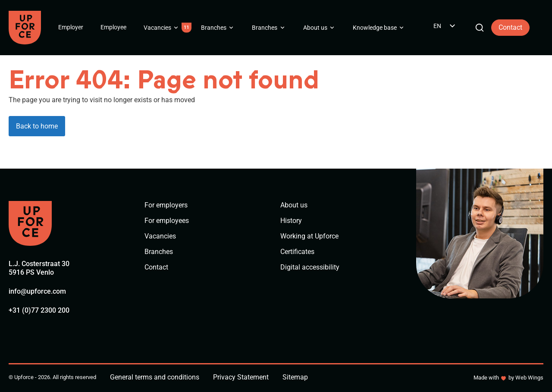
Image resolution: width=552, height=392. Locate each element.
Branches (214, 28)
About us (315, 28)
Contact (510, 27)
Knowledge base (375, 28)
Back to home (37, 126)
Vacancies (157, 28)
